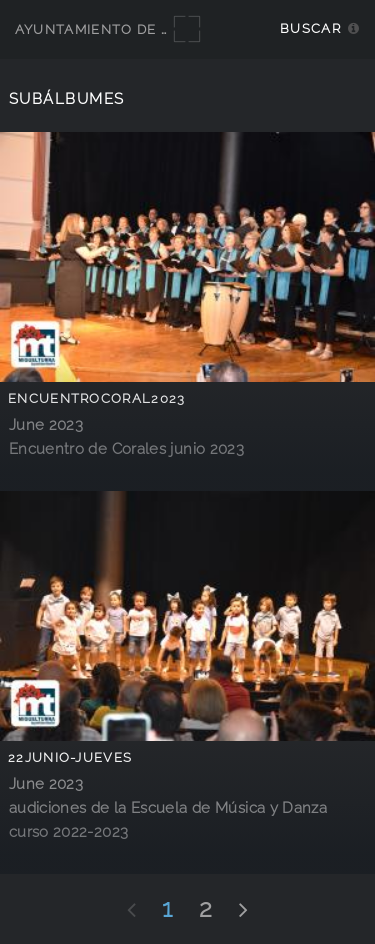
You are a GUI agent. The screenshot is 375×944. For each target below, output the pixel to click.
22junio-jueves (70, 757)
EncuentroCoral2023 (97, 398)
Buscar (310, 28)
